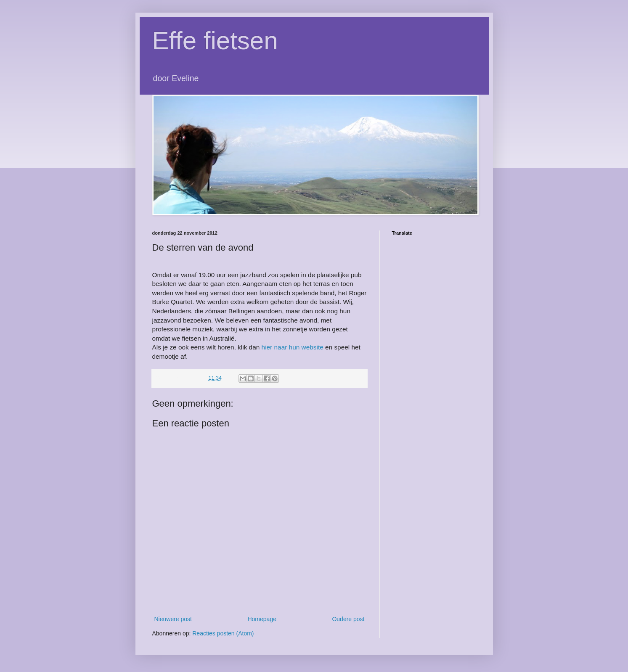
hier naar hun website (293, 347)
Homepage (262, 619)
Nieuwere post (173, 619)
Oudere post (348, 619)
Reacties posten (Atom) (223, 633)
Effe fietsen (215, 41)
